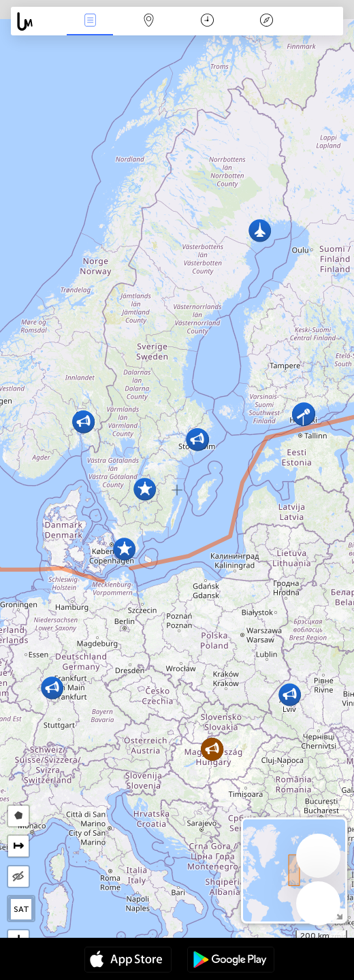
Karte (148, 21)
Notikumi (90, 21)
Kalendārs (207, 21)
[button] (83, 422)
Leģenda (266, 21)
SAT (21, 909)
